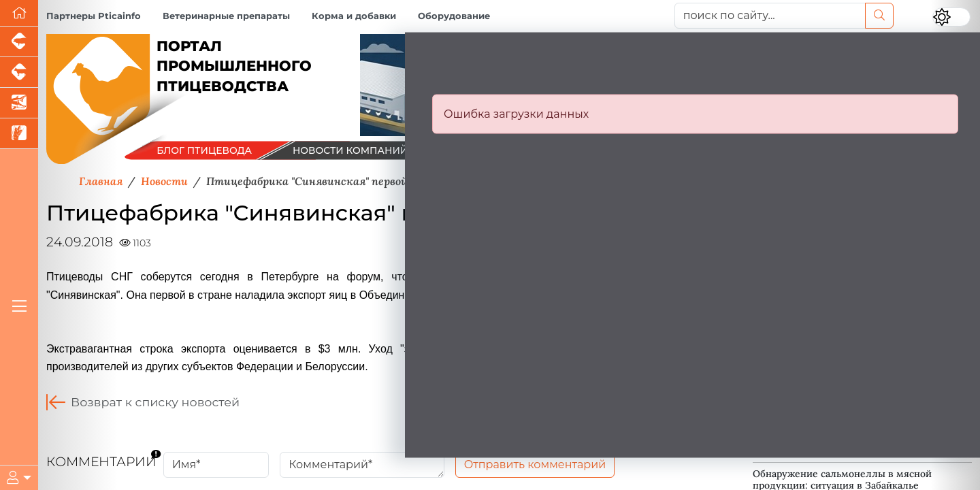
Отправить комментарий (535, 464)
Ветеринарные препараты (226, 16)
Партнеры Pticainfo (94, 16)
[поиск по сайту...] (770, 16)
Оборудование (454, 16)
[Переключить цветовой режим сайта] (951, 17)
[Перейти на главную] (19, 13)
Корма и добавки (354, 16)
